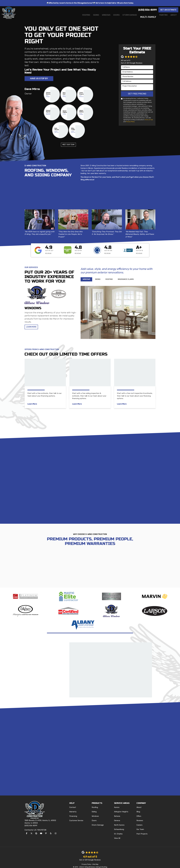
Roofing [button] (67, 17)
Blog (138, 809)
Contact (73, 804)
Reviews (140, 818)
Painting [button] (160, 17)
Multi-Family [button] (143, 17)
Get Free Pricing (137, 94)
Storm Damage (98, 822)
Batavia (117, 813)
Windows (95, 813)
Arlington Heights (121, 809)
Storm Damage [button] (122, 17)
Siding (94, 809)
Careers (139, 822)
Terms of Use (149, 120)
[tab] (86, 280)
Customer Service (76, 818)
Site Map (95, 861)
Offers (139, 813)
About (139, 804)
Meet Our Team (68, 145)
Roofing (95, 804)
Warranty (73, 809)
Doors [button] (105, 17)
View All (117, 835)
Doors (94, 818)
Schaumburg (119, 826)
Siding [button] (80, 17)
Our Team (140, 826)
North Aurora (119, 822)
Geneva (117, 818)
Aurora (117, 804)
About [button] (173, 17)
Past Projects (142, 831)
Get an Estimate (168, 10)
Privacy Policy (130, 122)
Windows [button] (93, 17)
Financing (73, 813)
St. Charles (118, 831)
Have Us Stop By (39, 79)
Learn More (32, 327)
